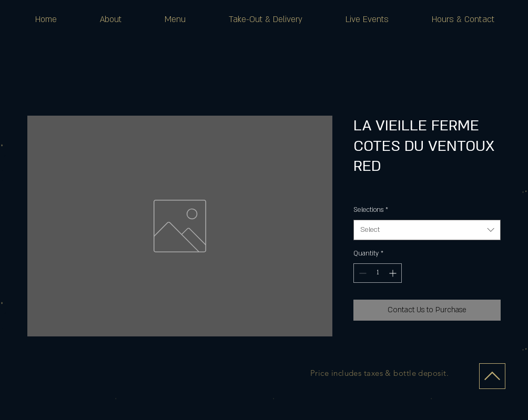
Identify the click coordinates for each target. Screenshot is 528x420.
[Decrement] (362, 273)
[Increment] (394, 273)
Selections (371, 210)
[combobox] (427, 230)
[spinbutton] (378, 273)
